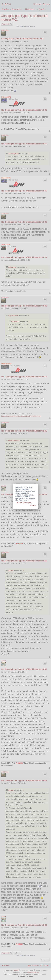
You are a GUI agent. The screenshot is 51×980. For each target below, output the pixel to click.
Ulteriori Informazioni (24, 503)
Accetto (33, 506)
